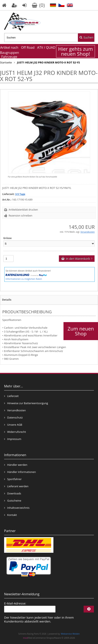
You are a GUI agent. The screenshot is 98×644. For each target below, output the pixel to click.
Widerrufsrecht (15, 432)
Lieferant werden (16, 486)
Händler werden (16, 465)
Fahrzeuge (9, 57)
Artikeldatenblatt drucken (23, 210)
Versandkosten (88, 232)
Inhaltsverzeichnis (17, 508)
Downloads (13, 493)
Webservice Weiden (70, 634)
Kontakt (10, 515)
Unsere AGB (13, 425)
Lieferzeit (11, 396)
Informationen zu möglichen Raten (24, 279)
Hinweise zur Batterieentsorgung (26, 403)
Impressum (13, 439)
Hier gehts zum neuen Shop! (76, 51)
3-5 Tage (20, 194)
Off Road (28, 47)
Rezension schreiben (20, 216)
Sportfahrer (13, 479)
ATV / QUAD (46, 47)
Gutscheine (13, 501)
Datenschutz (13, 417)
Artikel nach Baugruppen (9, 50)
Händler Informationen (20, 472)
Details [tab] (7, 300)
